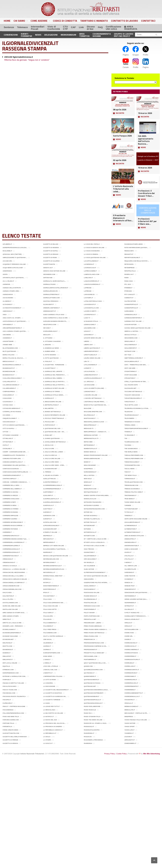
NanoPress (88, 469)
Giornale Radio (49, 284)
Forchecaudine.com (11, 720)
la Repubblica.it (50, 733)
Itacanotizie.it (49, 596)
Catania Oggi (8, 405)
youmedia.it (129, 733)
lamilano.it (88, 278)
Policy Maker (89, 613)
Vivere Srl (129, 636)
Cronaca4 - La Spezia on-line (14, 569)
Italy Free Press (50, 629)
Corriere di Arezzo (10, 495)
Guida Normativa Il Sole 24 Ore (55, 318)
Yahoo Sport (130, 727)
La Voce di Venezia (91, 254)
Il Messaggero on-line (52, 402)
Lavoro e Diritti (90, 311)
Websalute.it (130, 710)
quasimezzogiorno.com (93, 670)
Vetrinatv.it (129, 606)
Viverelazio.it (130, 666)
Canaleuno (7, 398)
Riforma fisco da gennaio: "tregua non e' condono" (27, 60)
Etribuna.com (8, 670)
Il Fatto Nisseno (50, 355)
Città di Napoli (9, 428)
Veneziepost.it (130, 589)
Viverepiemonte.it (131, 686)
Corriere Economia (10, 512)
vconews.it (129, 579)
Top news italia (131, 475)
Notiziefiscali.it (90, 532)
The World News (131, 452)
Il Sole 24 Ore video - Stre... (54, 465)
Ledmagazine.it (90, 325)
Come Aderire (40, 21)
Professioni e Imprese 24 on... (95, 646)
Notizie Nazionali (91, 516)
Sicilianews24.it (131, 345)
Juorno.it (47, 646)
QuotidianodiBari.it (92, 696)
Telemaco (22, 27)
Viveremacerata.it (132, 670)
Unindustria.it (130, 539)
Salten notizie (130, 301)
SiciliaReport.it (131, 348)
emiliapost (7, 656)
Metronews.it (89, 445)
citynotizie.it (8, 442)
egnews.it (7, 653)
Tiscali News (129, 469)
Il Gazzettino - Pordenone (54, 365)
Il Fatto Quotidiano (51, 358)
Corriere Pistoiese (10, 529)
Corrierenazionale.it (11, 549)
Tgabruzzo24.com (131, 442)
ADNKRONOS (7, 271)
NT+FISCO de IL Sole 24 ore (94, 546)
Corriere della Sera (11, 485)
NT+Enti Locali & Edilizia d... (95, 542)
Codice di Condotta (65, 21)
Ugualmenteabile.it (132, 522)
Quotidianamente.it (92, 680)
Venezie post (130, 586)
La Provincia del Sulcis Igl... (55, 723)
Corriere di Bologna (11, 499)
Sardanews (129, 311)
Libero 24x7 (88, 345)
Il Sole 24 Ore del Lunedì (53, 452)
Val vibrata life (131, 566)
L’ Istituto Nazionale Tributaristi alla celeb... (123, 189)
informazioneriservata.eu (54, 569)
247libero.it (7, 244)
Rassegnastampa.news (134, 244)
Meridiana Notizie (91, 435)
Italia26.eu (47, 619)
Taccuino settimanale (133, 392)
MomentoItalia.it (91, 449)
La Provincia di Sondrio (53, 727)
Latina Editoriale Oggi (93, 301)
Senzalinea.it (130, 341)
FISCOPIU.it (7, 700)
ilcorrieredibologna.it (53, 485)
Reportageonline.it (132, 258)
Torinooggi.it (130, 479)
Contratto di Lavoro (124, 21)
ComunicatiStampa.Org (12, 459)
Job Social (48, 639)
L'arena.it (47, 663)
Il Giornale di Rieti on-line (54, 388)
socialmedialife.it (132, 361)
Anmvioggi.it (8, 311)
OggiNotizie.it (89, 552)
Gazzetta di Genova (10, 743)
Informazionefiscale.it (53, 566)
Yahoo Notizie (130, 723)
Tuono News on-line (132, 502)
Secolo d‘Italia (130, 335)
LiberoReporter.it (91, 351)
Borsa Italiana (9, 355)
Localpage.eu (89, 371)
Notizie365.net (89, 526)
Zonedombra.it (130, 743)
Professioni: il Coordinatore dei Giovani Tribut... (146, 193)
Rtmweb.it (128, 288)
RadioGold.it (89, 727)
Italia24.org (48, 616)
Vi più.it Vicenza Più (132, 613)
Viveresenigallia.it (132, 696)
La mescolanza (49, 710)
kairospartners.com (52, 653)
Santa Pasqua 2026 (122, 136)
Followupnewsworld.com (13, 713)
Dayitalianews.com (10, 603)
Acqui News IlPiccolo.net (13, 268)
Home (7, 21)
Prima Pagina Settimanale (94, 633)
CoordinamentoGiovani (102, 35)
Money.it (87, 462)
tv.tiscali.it (129, 512)
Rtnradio (128, 291)
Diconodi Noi (91, 28)
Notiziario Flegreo (91, 505)
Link (81, 27)
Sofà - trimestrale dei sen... (136, 365)
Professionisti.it (91, 650)
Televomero (129, 418)
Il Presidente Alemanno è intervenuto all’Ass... (123, 218)
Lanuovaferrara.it (91, 281)
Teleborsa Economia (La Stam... (137, 408)
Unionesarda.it (130, 542)
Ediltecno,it (7, 643)
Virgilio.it (128, 623)
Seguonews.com (131, 338)
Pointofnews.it (90, 609)
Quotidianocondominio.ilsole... (96, 690)
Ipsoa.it (46, 593)
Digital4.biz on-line (10, 609)
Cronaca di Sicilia (10, 566)
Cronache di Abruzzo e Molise (15, 579)
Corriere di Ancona (11, 492)
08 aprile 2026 (120, 110)
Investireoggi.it (50, 589)
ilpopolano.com (50, 522)
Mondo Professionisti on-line (96, 455)
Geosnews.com (49, 274)
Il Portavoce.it (49, 425)
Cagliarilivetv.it (9, 382)
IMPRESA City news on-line (54, 546)
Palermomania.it (90, 599)
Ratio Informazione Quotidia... (136, 248)
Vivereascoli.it (130, 646)
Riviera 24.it (129, 274)
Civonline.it (7, 449)
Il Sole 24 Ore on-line (52, 459)
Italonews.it (48, 626)
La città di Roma (50, 680)
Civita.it (6, 445)
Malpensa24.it (89, 415)
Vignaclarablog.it (132, 619)
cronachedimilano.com (12, 589)
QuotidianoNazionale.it (93, 703)
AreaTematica (84, 35)
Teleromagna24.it (131, 415)
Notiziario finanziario (93, 502)
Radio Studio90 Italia (92, 717)
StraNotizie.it (130, 378)
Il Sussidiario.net (50, 469)
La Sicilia (47, 737)
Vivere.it (128, 639)
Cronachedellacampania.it (14, 583)
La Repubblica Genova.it (53, 730)
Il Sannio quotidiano (51, 438)
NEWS (117, 139)
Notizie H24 (88, 512)
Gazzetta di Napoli (51, 251)
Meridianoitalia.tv (91, 438)
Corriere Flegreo (10, 519)
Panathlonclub (90, 603)
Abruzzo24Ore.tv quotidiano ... (15, 258)
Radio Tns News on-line (93, 720)
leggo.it (87, 331)
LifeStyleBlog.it (90, 355)
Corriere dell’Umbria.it (12, 489)
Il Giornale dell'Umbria (53, 378)
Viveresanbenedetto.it (134, 693)
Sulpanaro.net (130, 388)
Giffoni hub (48, 278)
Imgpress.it (48, 536)
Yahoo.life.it (129, 730)
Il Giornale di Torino (52, 392)
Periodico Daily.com (92, 606)
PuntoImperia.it (90, 660)
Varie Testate (130, 576)
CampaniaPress (9, 392)
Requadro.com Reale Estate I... (137, 261)
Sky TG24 (128, 355)
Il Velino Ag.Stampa (51, 475)
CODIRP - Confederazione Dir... (15, 452)
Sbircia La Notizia (131, 331)
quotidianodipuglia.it (92, 700)
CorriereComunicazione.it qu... (15, 539)
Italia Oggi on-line (51, 606)
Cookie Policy (121, 754)
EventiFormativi (26, 35)
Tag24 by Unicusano (132, 395)
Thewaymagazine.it (132, 462)
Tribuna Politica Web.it (134, 492)
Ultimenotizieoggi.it (132, 532)
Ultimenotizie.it (131, 529)
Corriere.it (7, 532)
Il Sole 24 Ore (49, 449)
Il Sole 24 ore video (51, 462)
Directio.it (7, 619)
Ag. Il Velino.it (8, 281)
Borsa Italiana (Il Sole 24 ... (13, 358)
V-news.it (128, 562)
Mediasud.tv (89, 428)
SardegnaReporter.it (133, 318)
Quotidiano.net (90, 686)
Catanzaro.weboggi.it (11, 408)
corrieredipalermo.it (11, 546)
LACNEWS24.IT (89, 264)
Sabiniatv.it (129, 298)
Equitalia (6, 666)
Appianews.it (8, 325)
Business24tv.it (9, 368)
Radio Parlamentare (92, 706)
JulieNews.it (48, 643)
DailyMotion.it (8, 596)
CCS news (6, 415)
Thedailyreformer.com (134, 455)
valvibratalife (130, 569)
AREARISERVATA (131, 28)
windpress (129, 717)
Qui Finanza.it (89, 673)
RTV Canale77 (130, 294)
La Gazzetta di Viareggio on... (55, 696)
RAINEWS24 (88, 743)
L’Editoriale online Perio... (94, 402)
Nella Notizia (89, 475)
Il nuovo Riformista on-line (54, 415)
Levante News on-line (92, 338)
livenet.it (88, 368)
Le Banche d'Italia (91, 321)
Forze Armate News (10, 730)
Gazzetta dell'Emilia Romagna (15, 737)
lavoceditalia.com (91, 308)
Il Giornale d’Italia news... (54, 395)
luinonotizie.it (90, 392)
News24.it (88, 485)
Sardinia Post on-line (133, 321)
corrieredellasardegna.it (14, 542)
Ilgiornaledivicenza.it (52, 502)
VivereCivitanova (131, 653)
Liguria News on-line (92, 358)
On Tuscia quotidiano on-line (95, 576)
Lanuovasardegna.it (92, 284)
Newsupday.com (90, 489)
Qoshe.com (88, 666)
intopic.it (47, 583)
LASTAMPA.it (88, 298)
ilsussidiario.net (50, 529)
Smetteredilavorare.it (134, 358)
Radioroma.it (89, 733)
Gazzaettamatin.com (11, 733)
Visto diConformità (54, 28)
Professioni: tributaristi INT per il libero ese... (147, 221)
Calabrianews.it (9, 388)
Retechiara (129, 264)
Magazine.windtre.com (93, 412)
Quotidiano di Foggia (92, 683)
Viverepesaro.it (131, 680)
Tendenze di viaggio (132, 422)
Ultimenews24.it (131, 526)
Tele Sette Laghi (131, 405)
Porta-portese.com (92, 616)
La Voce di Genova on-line (94, 248)
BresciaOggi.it (9, 361)
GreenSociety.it (50, 311)
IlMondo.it (47, 512)
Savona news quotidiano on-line (137, 328)
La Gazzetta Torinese (52, 700)
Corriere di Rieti (9, 502)
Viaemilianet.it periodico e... (135, 616)
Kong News (48, 656)
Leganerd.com (90, 328)
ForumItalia (7, 727)
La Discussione (49, 686)
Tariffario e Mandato (94, 21)
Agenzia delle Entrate (12, 288)
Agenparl (7, 284)
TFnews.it (128, 432)
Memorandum (68, 35)
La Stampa (47, 740)
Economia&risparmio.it (12, 633)
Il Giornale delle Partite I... (54, 382)
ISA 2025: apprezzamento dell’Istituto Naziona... (146, 140)
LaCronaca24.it (90, 268)
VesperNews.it (130, 603)
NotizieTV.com (89, 536)
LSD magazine (89, 385)
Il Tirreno (47, 472)
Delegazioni (51, 35)
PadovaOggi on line (92, 593)
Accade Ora (7, 261)
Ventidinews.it (130, 596)
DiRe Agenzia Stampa (11, 616)
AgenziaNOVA (8, 294)
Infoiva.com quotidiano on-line (56, 556)
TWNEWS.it (128, 516)
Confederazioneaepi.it (12, 475)
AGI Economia (8, 298)
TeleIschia (129, 412)
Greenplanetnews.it (52, 308)
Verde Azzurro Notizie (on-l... (136, 599)
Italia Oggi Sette (50, 609)
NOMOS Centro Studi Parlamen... (97, 495)
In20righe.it (48, 552)
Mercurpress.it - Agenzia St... (95, 432)
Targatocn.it (130, 402)
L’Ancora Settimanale (93, 398)
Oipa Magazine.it (90, 559)
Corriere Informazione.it (13, 522)
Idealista (47, 335)
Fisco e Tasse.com (10, 690)
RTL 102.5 (128, 284)
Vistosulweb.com (131, 629)
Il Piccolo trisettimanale (54, 418)
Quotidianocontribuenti (94, 693)
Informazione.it (49, 562)
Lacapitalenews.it (91, 261)
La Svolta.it (48, 743)
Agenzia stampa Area (11, 291)
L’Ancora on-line (91, 395)
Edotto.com (7, 646)
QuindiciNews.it (90, 676)
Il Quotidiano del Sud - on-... (54, 432)
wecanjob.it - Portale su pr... (136, 713)
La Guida (47, 703)
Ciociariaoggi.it (9, 422)
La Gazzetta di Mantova (53, 693)
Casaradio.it (8, 402)
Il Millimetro (48, 408)
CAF (73, 27)
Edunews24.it (8, 650)
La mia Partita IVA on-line (53, 713)
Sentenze (9, 27)
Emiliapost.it (8, 660)
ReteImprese (129, 268)
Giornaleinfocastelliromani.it (56, 288)
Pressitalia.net (90, 619)
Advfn (5, 274)
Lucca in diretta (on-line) (94, 388)
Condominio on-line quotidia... (15, 465)
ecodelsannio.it (9, 629)
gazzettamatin (49, 264)
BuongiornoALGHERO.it (12, 365)
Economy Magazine (10, 636)
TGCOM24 (128, 445)
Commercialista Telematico (14, 455)
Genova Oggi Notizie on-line (54, 271)
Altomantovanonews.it (12, 308)
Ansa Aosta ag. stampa (12, 318)
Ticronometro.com (132, 465)
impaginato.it (48, 539)
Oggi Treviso (89, 549)
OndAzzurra (89, 579)
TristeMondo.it (130, 495)
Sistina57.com (130, 351)
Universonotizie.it (132, 546)
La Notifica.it (48, 717)
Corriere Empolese (10, 516)
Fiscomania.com (9, 693)
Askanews (7, 335)
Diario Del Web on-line (12, 606)
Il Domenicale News (51, 348)
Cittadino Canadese (11, 435)
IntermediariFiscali (38, 28)
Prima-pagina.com (91, 636)
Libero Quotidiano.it (92, 348)
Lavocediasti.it (90, 304)
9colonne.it (7, 251)
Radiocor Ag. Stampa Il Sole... (96, 723)
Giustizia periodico (51, 301)
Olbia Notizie (89, 569)
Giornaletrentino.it (51, 294)
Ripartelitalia (130, 271)
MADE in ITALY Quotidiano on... (95, 405)
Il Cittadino (48, 338)
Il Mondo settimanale (52, 412)
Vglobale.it (129, 609)
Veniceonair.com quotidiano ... (137, 593)
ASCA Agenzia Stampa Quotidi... (15, 331)
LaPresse (88, 288)
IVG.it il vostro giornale (53, 636)
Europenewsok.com (11, 673)
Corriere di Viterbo (11, 509)
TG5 (126, 438)
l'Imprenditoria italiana (53, 676)
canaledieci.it (8, 395)
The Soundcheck (131, 449)
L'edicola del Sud (50, 670)
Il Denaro (47, 345)
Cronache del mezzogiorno (14, 572)
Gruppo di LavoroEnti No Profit (124, 35)
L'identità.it (48, 673)
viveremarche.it (131, 673)
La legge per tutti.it (51, 706)
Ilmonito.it (47, 519)
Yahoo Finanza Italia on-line (136, 720)
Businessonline (9, 371)
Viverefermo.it (130, 656)
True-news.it (129, 499)
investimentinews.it (51, 586)
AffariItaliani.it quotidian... (14, 278)
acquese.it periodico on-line (14, 264)
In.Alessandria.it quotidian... (55, 549)
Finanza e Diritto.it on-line (13, 683)
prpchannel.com (91, 656)
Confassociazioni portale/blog (15, 472)
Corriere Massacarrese (13, 526)
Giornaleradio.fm (50, 291)
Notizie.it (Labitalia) (92, 519)
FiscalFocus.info (10, 686)
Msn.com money (90, 465)
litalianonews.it (90, 365)
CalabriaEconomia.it (11, 385)
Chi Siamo (21, 21)
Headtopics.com (50, 325)
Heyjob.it (47, 328)
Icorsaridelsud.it (50, 331)
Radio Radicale (90, 710)
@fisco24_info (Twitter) (12, 254)
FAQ (100, 27)
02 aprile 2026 (120, 160)
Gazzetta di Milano (51, 244)
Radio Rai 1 (88, 713)
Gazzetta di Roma (50, 258)
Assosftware (8, 341)
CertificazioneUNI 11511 (113, 28)
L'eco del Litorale (51, 666)
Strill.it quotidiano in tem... (136, 382)
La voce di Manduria (92, 251)
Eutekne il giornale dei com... (15, 676)
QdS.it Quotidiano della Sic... (95, 663)
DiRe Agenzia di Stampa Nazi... (14, 613)
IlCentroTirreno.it (51, 482)
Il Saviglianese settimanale (54, 442)
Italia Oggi (47, 599)
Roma (127, 278)
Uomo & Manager (131, 549)
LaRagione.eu (89, 294)
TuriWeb (128, 505)
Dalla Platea (8, 599)
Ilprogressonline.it (51, 526)
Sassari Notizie (130, 325)
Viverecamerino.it (132, 650)
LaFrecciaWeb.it (90, 271)
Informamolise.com (51, 559)
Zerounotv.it (130, 740)
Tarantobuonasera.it (133, 398)
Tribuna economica (132, 489)
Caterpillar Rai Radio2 (12, 412)
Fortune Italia (8, 723)
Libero (86, 341)
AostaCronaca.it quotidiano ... (15, 321)
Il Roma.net (48, 435)
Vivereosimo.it (130, 676)
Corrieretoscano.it (11, 556)
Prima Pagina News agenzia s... (96, 629)
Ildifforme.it (48, 492)
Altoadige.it (8, 304)
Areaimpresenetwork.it (12, 328)
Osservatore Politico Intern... (96, 583)
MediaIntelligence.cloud (94, 422)
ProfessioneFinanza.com (94, 643)
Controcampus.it (10, 479)
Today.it (128, 472)
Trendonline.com (131, 485)
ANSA (5, 315)
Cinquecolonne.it (10, 418)
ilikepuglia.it (49, 505)
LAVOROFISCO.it (90, 315)
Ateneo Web (7, 345)
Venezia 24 (128, 583)
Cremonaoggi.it (9, 562)
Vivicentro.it (130, 700)
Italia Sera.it (48, 613)
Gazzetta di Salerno (51, 261)
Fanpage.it (7, 680)
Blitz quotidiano (9, 351)
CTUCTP (65, 28)
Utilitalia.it (129, 556)
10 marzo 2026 (145, 168)
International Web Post (53, 576)
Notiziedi (87, 529)
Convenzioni (11, 35)
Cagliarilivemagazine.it (12, 378)
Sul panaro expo (131, 385)
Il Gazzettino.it (49, 368)
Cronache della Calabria (13, 576)
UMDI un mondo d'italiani (134, 536)
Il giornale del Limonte (53, 371)
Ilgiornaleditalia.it (51, 499)
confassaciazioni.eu (11, 469)
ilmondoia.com (49, 516)
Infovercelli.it (49, 572)
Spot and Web (130, 368)
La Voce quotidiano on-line (95, 258)
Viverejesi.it (129, 663)
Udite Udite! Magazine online (136, 519)
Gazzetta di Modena (51, 248)
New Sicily (88, 479)
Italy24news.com (50, 633)
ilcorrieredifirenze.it (52, 489)
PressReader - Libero (92, 623)
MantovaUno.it (90, 418)
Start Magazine (131, 375)
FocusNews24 (8, 710)
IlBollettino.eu (50, 479)
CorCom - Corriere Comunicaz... (15, 482)
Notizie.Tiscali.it (90, 522)
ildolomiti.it (48, 495)
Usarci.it (128, 552)
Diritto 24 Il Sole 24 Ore (12, 623)
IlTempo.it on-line (50, 532)
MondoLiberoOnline (92, 459)
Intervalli (47, 579)
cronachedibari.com (11, 586)
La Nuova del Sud (50, 720)
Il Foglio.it (48, 361)
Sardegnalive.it (131, 315)
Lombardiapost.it (91, 375)
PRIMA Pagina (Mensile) (93, 626)
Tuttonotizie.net (131, 509)
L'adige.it (47, 660)
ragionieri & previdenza (93, 740)
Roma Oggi (129, 281)
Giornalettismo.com (51, 298)
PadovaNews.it (90, 589)
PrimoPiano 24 (89, 639)
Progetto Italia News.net (94, 653)
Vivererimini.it (130, 690)
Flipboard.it (8, 703)
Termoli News (130, 425)
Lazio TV (87, 318)
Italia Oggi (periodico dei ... (54, 603)
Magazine (88, 408)
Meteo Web (88, 442)
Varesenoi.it (129, 572)
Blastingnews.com (10, 348)
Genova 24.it (48, 268)
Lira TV (87, 361)
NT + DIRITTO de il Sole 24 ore (95, 539)
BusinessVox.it (9, 375)
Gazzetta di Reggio (51, 254)
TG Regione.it (130, 435)
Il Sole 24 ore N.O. (50, 455)
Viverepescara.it (131, 683)
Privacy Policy (110, 754)
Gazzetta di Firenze (10, 740)
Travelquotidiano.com (133, 482)
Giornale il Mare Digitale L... (55, 281)
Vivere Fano (129, 633)
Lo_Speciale (89, 382)
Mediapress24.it (90, 425)
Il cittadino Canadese (52, 341)
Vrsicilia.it (129, 703)
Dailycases (7, 593)
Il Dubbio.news (49, 351)
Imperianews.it (49, 542)
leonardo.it (89, 335)
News (38, 35)
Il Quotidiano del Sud (52, 428)
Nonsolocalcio (90, 499)
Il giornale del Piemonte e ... (55, 375)
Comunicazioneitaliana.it (13, 462)
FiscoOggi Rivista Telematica (14, 696)
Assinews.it (7, 338)
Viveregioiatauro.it (132, 660)
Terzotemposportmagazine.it (136, 428)
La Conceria (48, 683)
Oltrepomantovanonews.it (95, 572)
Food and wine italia (11, 717)
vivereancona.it (131, 643)
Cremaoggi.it (8, 559)
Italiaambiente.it (50, 623)
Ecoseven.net (8, 639)
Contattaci (148, 21)
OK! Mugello (89, 562)
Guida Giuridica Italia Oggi (54, 315)
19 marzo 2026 (145, 113)
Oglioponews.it (90, 556)
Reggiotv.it (129, 254)
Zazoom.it (128, 737)
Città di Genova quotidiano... (14, 425)
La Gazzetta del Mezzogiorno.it (56, 690)
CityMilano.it (8, 438)
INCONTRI (119, 113)
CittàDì (5, 432)
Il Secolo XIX (48, 445)
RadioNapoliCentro (92, 730)
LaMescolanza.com (92, 274)
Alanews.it (7, 301)
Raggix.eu (88, 737)
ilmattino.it (48, 509)
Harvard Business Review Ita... (55, 321)
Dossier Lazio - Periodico (13, 626)
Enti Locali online (10, 663)
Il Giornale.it (49, 398)
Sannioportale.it (131, 304)
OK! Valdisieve (89, 566)
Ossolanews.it (90, 586)
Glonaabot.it (49, 304)
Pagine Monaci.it (90, 596)
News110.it (88, 482)
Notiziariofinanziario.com (94, 509)
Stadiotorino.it (131, 371)
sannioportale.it (131, 308)
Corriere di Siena (10, 505)
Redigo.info (129, 251)
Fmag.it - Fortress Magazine (14, 706)
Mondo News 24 (90, 452)
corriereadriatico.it (11, 536)
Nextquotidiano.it (91, 492)
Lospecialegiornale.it (93, 378)
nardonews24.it (90, 472)
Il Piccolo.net (49, 422)
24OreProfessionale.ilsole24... (15, 248)
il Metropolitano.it (51, 405)
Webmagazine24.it (131, 706)
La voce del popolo (92, 244)
